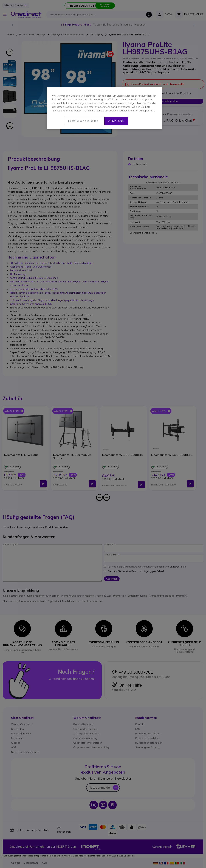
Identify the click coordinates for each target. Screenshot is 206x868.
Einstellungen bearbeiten (83, 121)
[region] (104, 108)
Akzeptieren (116, 121)
